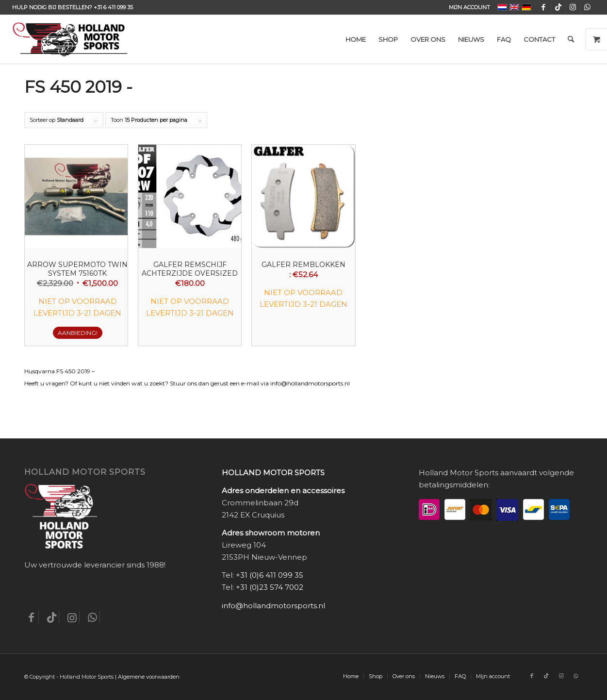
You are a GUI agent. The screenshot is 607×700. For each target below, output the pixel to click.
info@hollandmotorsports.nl (273, 606)
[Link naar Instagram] (573, 7)
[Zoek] (571, 39)
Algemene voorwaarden (149, 677)
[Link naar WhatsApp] (588, 7)
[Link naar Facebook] (544, 7)
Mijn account (469, 7)
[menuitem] (467, 7)
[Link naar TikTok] (558, 7)
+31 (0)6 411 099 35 (270, 575)
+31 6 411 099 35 (113, 7)
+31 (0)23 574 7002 (270, 587)
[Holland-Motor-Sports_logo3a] (70, 39)
